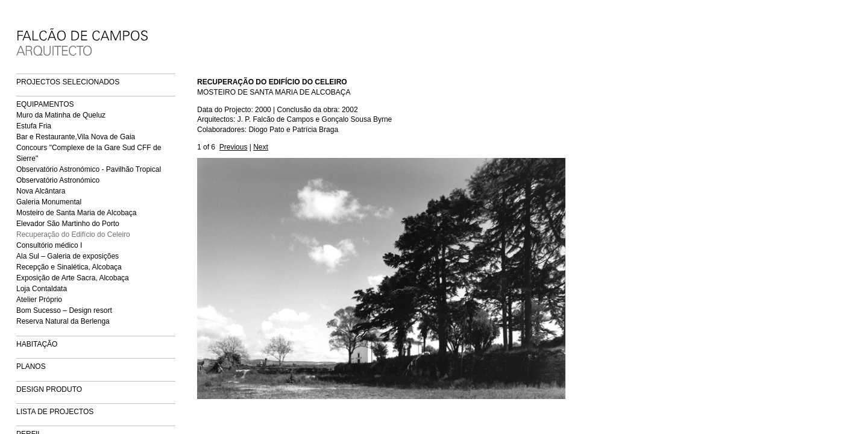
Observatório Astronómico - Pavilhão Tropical (89, 169)
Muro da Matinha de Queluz (61, 115)
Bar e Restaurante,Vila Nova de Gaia (76, 137)
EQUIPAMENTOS (45, 104)
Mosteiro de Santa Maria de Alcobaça (76, 213)
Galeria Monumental (49, 202)
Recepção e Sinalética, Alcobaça (69, 267)
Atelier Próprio (39, 300)
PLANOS (31, 366)
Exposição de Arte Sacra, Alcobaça (73, 278)
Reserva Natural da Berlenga (63, 321)
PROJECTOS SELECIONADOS (68, 82)
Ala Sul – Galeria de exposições (68, 256)
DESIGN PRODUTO (49, 389)
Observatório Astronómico (58, 180)
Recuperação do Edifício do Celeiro (73, 234)
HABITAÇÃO (37, 344)
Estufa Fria (34, 126)
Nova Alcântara (41, 191)
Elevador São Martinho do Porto (68, 224)
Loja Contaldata (42, 289)
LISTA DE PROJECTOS (55, 412)
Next (261, 147)
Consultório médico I (49, 245)
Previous (234, 147)
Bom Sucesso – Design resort (64, 310)
